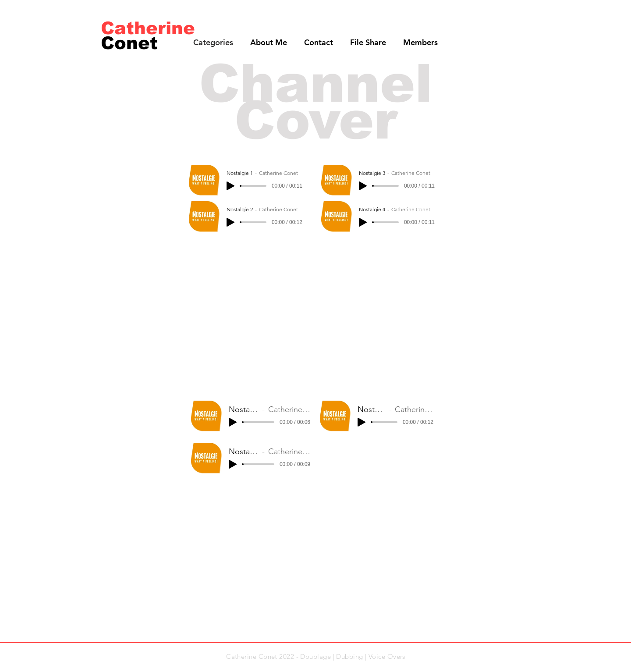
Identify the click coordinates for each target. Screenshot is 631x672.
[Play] (230, 186)
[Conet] (135, 43)
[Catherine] (148, 28)
